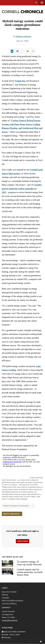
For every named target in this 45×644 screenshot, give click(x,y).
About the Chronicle (9, 592)
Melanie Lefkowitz (24, 36)
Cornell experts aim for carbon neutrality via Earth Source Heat (30, 572)
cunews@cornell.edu (10, 620)
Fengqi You (20, 81)
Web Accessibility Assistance (13, 601)
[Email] (41, 642)
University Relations (9, 604)
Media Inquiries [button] (12, 514)
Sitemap (5, 595)
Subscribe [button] (22, 541)
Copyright (5, 598)
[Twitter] (36, 642)
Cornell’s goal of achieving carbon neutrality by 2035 (22, 189)
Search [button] (36, 3)
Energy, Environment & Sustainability (16, 506)
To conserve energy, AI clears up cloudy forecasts (29, 563)
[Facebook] (30, 642)
